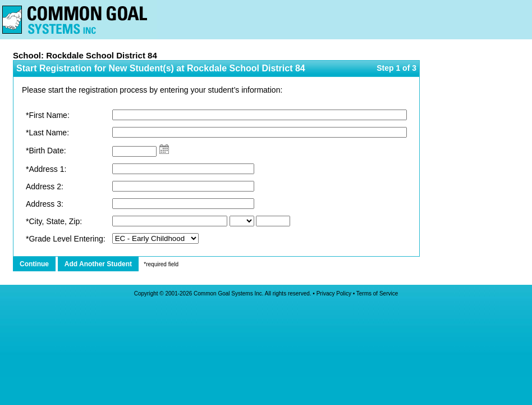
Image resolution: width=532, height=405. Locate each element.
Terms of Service (377, 293)
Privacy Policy (334, 293)
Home (79, 20)
